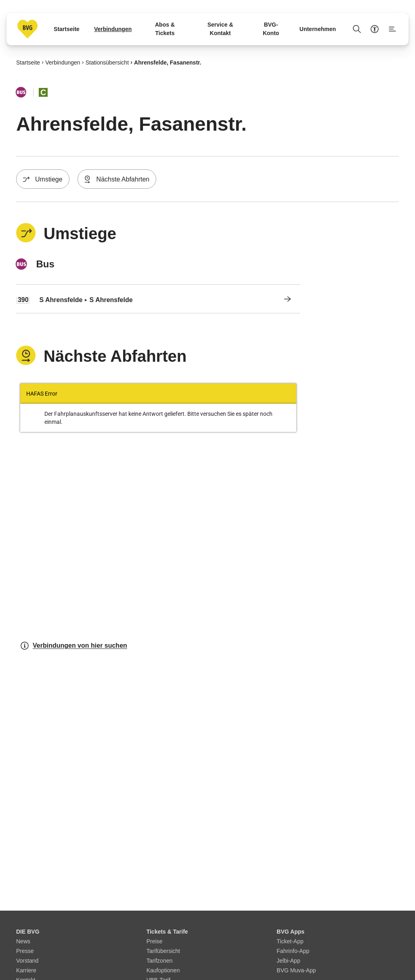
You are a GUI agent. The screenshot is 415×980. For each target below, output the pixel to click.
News (23, 941)
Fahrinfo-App (293, 951)
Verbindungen (63, 62)
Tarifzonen (160, 961)
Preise (155, 941)
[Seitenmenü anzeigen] (392, 29)
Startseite (28, 62)
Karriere (26, 970)
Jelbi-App (288, 961)
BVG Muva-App (296, 970)
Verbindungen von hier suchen (73, 646)
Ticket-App (290, 941)
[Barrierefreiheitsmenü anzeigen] (375, 29)
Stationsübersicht (107, 62)
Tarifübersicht (163, 951)
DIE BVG (28, 932)
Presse (25, 951)
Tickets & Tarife (167, 932)
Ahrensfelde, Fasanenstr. (168, 62)
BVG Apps (290, 932)
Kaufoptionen (163, 970)
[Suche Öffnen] (357, 29)
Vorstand (27, 961)
